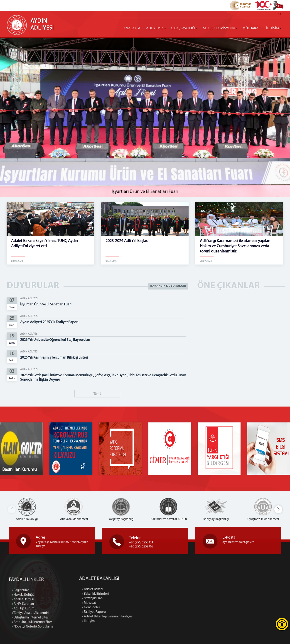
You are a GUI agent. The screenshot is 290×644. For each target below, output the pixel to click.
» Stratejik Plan (129, 598)
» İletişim (126, 621)
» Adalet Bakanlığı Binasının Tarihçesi (145, 617)
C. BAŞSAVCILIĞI (183, 28)
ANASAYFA (132, 28)
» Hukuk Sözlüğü (23, 630)
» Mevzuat (126, 603)
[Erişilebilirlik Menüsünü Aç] (282, 624)
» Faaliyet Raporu (131, 612)
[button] (278, 509)
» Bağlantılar (20, 626)
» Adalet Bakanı (130, 589)
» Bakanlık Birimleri (133, 594)
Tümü (97, 394)
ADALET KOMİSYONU (219, 28)
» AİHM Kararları (23, 639)
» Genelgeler (128, 608)
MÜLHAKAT (251, 28)
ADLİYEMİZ (155, 28)
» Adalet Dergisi (23, 635)
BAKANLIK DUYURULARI (168, 286)
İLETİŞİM (272, 28)
